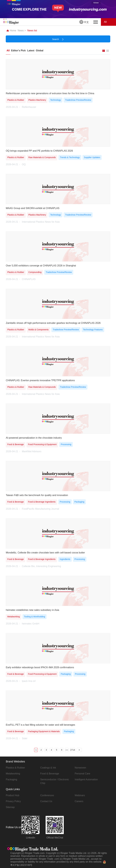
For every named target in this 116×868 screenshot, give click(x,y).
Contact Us (46, 801)
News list (32, 31)
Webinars (80, 795)
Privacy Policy (13, 801)
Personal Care (82, 774)
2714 (73, 750)
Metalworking (13, 774)
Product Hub (12, 795)
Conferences (47, 795)
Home (11, 31)
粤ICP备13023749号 (21, 865)
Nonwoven (81, 768)
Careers (79, 801)
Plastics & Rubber (15, 768)
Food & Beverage (50, 774)
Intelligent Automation (86, 779)
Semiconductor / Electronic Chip (55, 781)
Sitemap (10, 807)
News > (22, 31)
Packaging (11, 779)
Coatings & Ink (48, 768)
